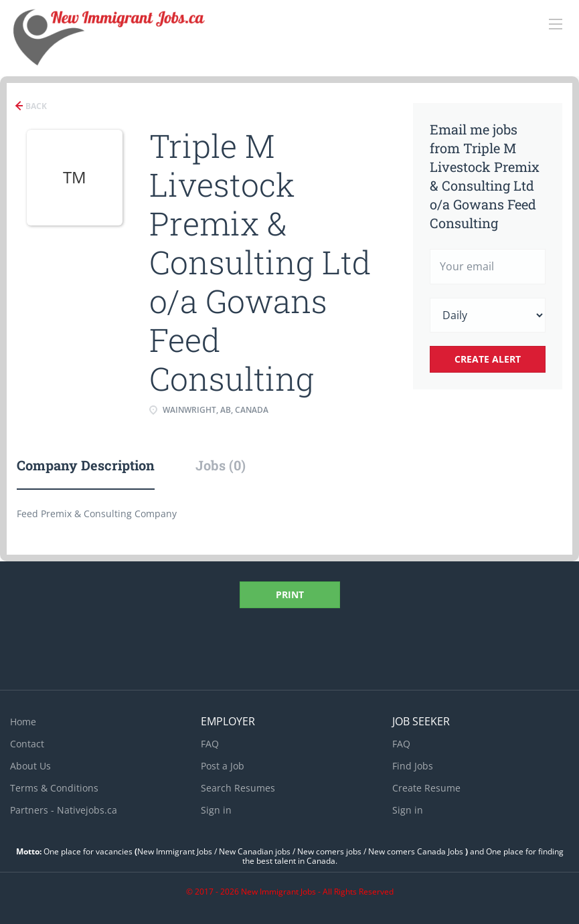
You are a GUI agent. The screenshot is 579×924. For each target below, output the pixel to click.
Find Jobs (413, 766)
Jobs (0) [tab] (221, 465)
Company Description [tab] (86, 465)
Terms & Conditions (54, 788)
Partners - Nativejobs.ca (64, 810)
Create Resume (426, 788)
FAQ (210, 744)
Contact (27, 744)
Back (35, 106)
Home (23, 722)
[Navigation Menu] (556, 24)
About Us (30, 766)
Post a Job (223, 766)
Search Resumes (238, 788)
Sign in (216, 810)
